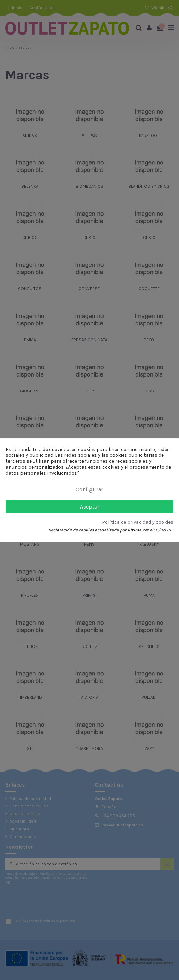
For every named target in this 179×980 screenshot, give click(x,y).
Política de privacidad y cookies (138, 522)
